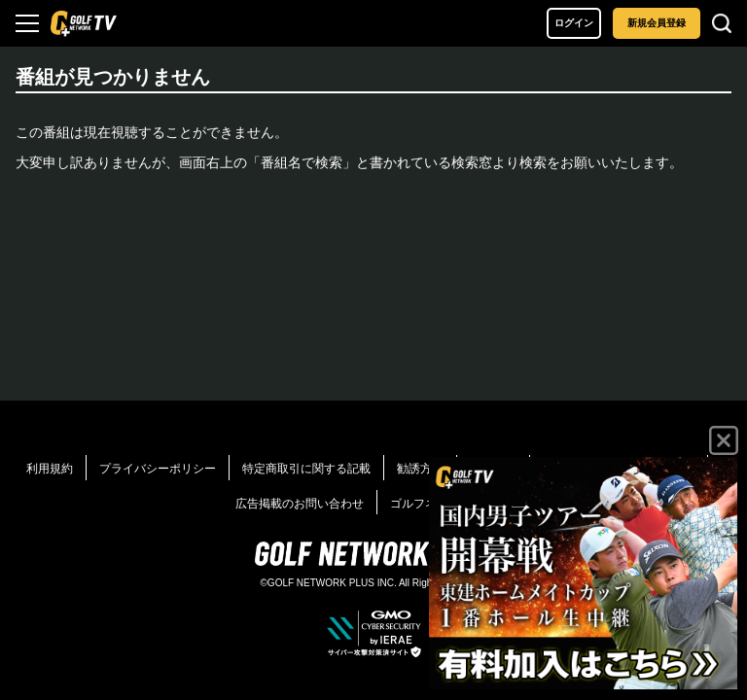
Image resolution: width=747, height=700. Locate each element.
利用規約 (50, 469)
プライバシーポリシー (158, 469)
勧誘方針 (420, 469)
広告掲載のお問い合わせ (300, 504)
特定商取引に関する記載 (306, 469)
